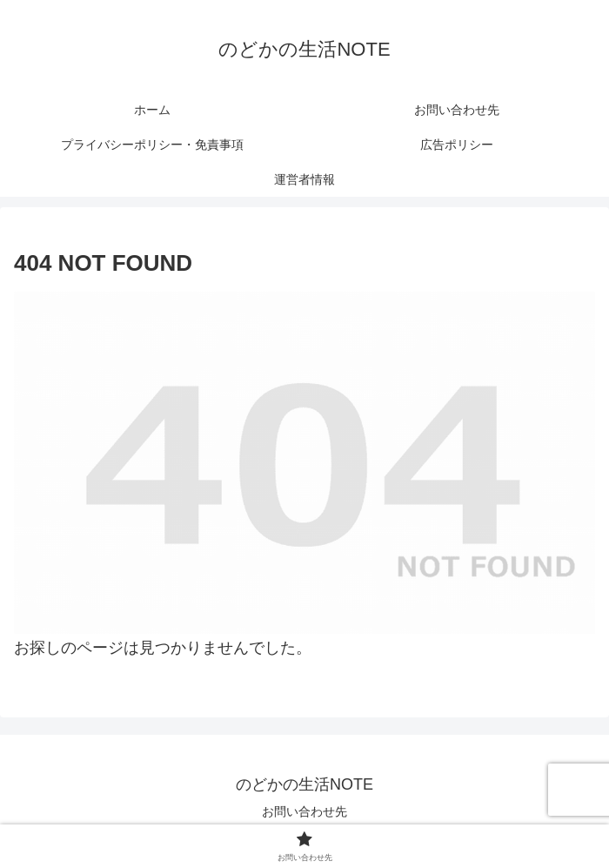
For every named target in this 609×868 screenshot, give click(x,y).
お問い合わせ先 (304, 811)
